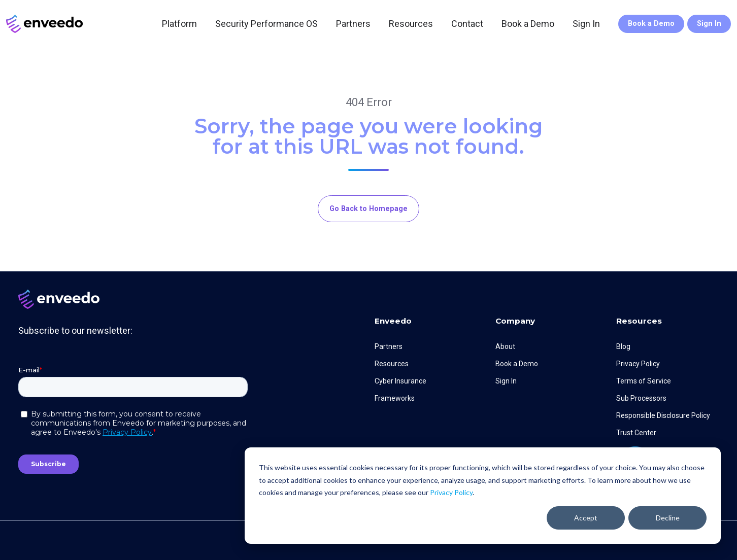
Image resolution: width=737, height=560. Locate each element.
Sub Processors (641, 398)
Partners (353, 24)
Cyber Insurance (400, 381)
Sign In (586, 24)
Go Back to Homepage (368, 209)
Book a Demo (528, 24)
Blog (623, 346)
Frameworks (395, 398)
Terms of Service (644, 381)
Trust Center (636, 433)
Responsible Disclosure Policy (663, 415)
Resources (411, 24)
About (505, 346)
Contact (467, 24)
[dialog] (483, 496)
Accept (586, 518)
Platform (179, 24)
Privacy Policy (451, 492)
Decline (668, 518)
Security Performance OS (266, 24)
